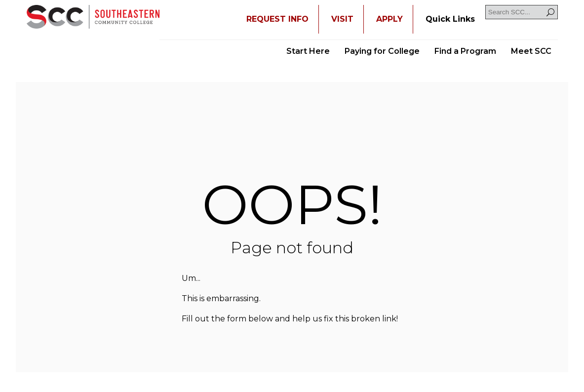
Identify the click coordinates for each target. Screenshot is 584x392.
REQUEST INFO (277, 19)
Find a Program (465, 51)
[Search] (550, 12)
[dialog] (554, 362)
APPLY (389, 19)
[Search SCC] (522, 12)
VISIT (342, 19)
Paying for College (382, 51)
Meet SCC (531, 51)
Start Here (308, 51)
